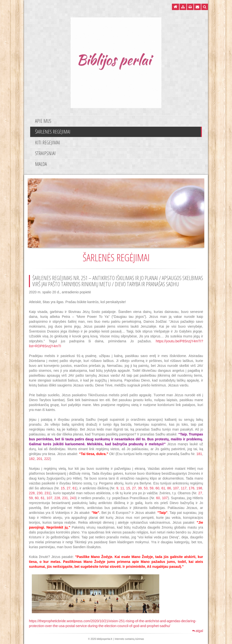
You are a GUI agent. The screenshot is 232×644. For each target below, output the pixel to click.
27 (69, 488)
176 (191, 488)
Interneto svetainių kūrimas (129, 639)
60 (157, 488)
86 (169, 488)
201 (39, 459)
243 (73, 498)
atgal (198, 631)
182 (32, 459)
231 (47, 493)
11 (122, 488)
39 (140, 488)
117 (184, 488)
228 (32, 493)
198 (199, 488)
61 (75, 488)
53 (146, 488)
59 (152, 488)
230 (40, 493)
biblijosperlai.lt (104, 639)
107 (176, 488)
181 (199, 454)
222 (47, 459)
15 (63, 488)
